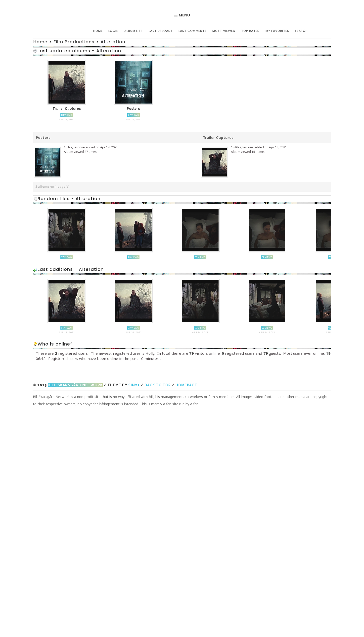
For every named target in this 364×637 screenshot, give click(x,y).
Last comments (193, 31)
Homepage (186, 385)
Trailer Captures (218, 137)
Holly (150, 353)
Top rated (250, 31)
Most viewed (224, 31)
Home (98, 31)
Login (114, 31)
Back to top (158, 385)
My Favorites (277, 31)
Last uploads (161, 31)
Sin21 (134, 385)
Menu (184, 15)
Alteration (113, 42)
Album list (134, 31)
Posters (43, 137)
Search (301, 31)
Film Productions (74, 42)
